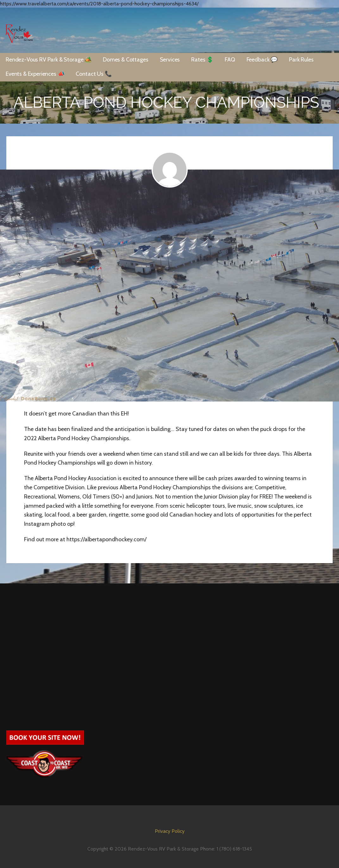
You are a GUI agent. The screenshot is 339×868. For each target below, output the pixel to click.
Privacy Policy (170, 831)
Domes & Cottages (126, 60)
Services (170, 60)
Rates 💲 (202, 60)
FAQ (230, 60)
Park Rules (301, 60)
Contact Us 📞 (94, 74)
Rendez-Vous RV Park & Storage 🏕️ (49, 60)
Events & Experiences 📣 (35, 74)
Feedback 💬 (262, 60)
